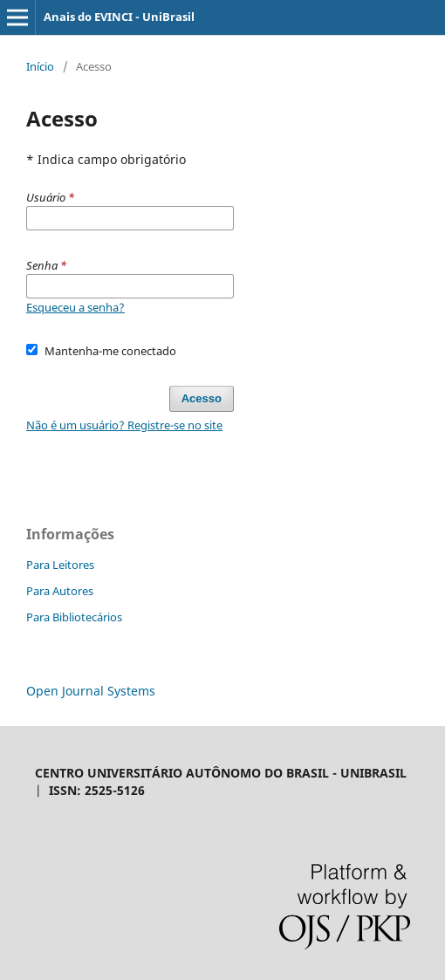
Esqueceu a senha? (75, 307)
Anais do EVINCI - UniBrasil (119, 17)
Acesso (202, 398)
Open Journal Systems (91, 691)
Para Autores (60, 591)
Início (40, 66)
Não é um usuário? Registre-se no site (124, 425)
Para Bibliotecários (74, 617)
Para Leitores (60, 565)
